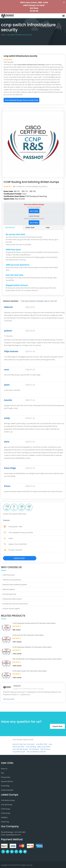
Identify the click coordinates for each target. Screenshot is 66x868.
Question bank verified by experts (15, 584)
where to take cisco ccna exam (24, 744)
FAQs (48, 228)
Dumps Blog (5, 786)
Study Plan (30, 228)
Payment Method (7, 781)
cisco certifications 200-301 (36, 752)
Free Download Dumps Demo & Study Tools (21, 100)
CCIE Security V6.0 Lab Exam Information (28, 635)
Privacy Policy (6, 777)
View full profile (9, 699)
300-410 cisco (45, 749)
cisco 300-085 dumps (20, 749)
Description (10, 228)
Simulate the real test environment (15, 604)
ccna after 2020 (42, 744)
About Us (4, 769)
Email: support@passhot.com (11, 835)
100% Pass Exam (9, 575)
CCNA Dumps (6, 813)
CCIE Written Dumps (8, 800)
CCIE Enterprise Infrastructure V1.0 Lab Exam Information (34, 623)
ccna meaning (31, 747)
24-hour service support (11, 608)
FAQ (2, 773)
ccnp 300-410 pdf (19, 752)
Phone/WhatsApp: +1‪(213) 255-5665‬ (13, 832)
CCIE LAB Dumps (7, 805)
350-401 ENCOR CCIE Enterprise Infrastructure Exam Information (37, 659)
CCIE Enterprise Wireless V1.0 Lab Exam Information (32, 647)
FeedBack (4, 817)
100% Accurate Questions (12, 580)
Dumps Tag (5, 822)
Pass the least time (9, 594)
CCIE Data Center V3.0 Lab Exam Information (30, 671)
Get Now (34, 8)
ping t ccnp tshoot (44, 747)
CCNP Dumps (6, 809)
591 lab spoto (34, 749)
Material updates (9, 589)
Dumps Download (7, 790)
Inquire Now (57, 726)
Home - (4, 35)
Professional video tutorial (12, 599)
